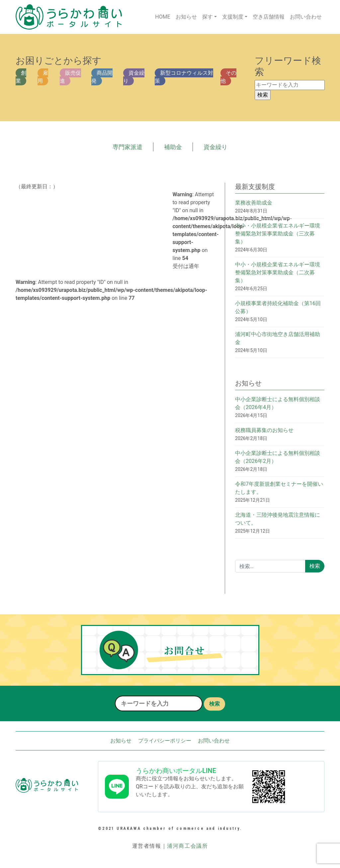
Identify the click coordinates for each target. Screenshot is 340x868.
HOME (163, 17)
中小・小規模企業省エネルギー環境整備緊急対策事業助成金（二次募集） (278, 272)
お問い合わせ (306, 17)
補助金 (173, 147)
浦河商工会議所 (187, 846)
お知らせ (186, 17)
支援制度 (233, 17)
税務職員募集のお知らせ (264, 430)
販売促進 (70, 77)
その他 (228, 77)
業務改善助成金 (254, 203)
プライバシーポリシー (165, 741)
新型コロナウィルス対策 (184, 77)
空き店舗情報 (269, 17)
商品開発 (102, 77)
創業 (21, 77)
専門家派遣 (127, 147)
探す (208, 17)
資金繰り (134, 77)
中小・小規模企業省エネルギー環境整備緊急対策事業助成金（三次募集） (278, 234)
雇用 (43, 77)
